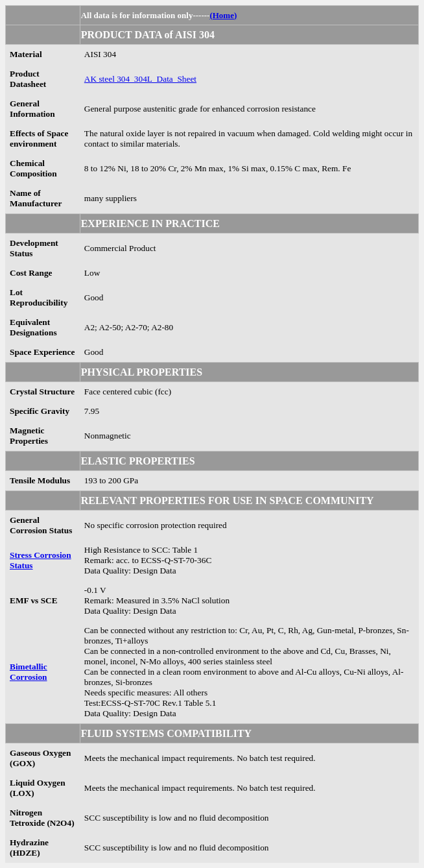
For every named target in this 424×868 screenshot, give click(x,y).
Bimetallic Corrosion (29, 672)
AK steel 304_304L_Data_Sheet (140, 79)
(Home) (223, 15)
